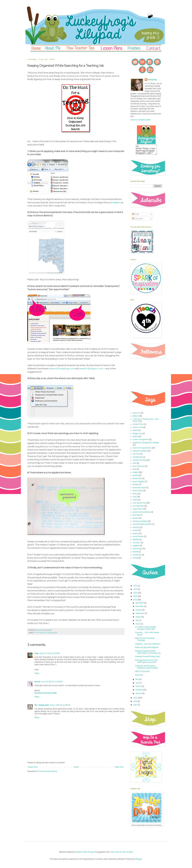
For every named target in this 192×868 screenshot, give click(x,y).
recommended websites (142, 526)
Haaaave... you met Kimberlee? (148, 646)
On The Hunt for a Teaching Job (46, 633)
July (137, 622)
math (135, 502)
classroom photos (140, 453)
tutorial (135, 554)
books (135, 438)
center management (141, 441)
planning (136, 517)
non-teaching (138, 508)
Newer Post (33, 767)
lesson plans (138, 492)
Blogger (139, 861)
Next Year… (140, 677)
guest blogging (139, 483)
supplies (136, 547)
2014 (136, 598)
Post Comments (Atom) (48, 771)
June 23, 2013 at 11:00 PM (52, 682)
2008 (136, 703)
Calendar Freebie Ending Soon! (148, 658)
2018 (136, 588)
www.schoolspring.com (62, 369)
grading (136, 477)
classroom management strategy (146, 444)
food (134, 471)
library (135, 495)
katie (37, 653)
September (140, 615)
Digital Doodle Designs (85, 854)
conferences (138, 459)
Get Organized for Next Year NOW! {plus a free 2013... (146, 663)
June (138, 626)
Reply (37, 673)
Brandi (37, 682)
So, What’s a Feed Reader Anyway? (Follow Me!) (146, 630)
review (135, 532)
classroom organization (142, 450)
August (139, 619)
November (140, 608)
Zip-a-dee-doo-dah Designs (122, 854)
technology (137, 550)
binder (135, 432)
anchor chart (138, 429)
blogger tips (137, 435)
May (137, 681)
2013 (136, 601)
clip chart (136, 456)
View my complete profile (140, 120)
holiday (136, 486)
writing (135, 560)
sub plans (137, 544)
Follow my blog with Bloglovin (147, 649)
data (134, 465)
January (139, 695)
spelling (136, 541)
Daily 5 (136, 418)
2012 (136, 700)
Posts (136, 216)
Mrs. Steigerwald (42, 705)
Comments (138, 220)
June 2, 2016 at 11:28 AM (60, 705)
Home (76, 767)
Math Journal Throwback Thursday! (145, 641)
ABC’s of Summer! (142, 673)
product (136, 520)
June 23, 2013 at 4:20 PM (50, 653)
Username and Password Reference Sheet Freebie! (146, 669)
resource (136, 529)
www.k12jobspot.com (91, 369)
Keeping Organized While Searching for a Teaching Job (148, 654)
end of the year (139, 468)
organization (138, 511)
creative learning (139, 462)
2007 (136, 707)
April (137, 685)
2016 (136, 591)
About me (137, 415)
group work (137, 480)
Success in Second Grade (46, 693)
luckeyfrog (152, 80)
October (139, 612)
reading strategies (140, 523)
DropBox (116, 202)
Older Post (119, 767)
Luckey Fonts (138, 426)
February (139, 692)
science (136, 535)
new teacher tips (139, 505)
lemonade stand (139, 489)
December (140, 605)
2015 (136, 595)
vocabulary (137, 557)
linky (135, 499)
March (138, 688)
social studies (138, 538)
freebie (136, 474)
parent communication (142, 514)
